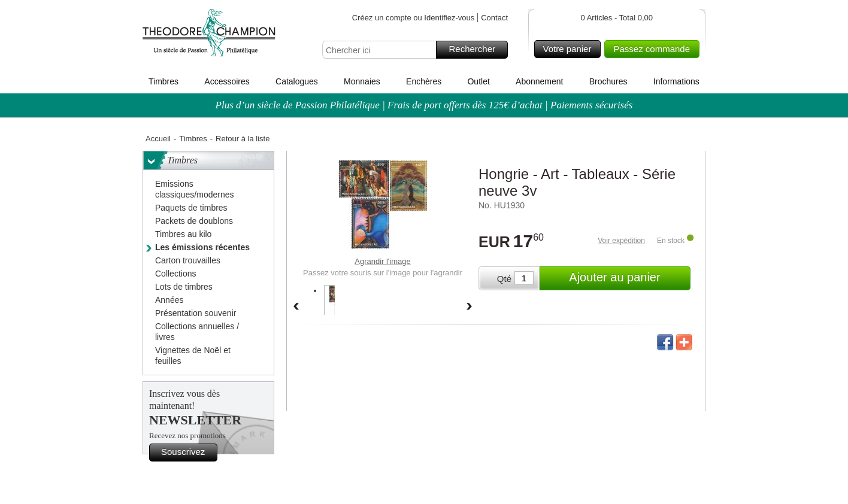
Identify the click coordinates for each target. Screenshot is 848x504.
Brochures (608, 81)
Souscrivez (187, 453)
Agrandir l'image (383, 261)
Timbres (163, 81)
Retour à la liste (243, 139)
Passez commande (655, 49)
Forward (470, 307)
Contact (494, 18)
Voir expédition (621, 241)
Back (296, 307)
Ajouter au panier (628, 278)
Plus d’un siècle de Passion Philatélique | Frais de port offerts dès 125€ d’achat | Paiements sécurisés (424, 105)
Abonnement (539, 81)
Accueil (158, 139)
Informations (676, 81)
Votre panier (570, 49)
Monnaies (362, 81)
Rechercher (476, 50)
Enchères (424, 81)
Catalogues (297, 81)
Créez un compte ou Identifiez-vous (414, 18)
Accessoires (227, 81)
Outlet (478, 81)
